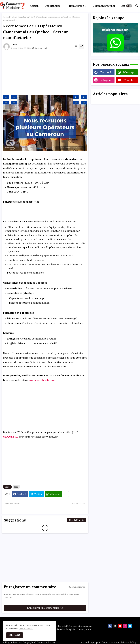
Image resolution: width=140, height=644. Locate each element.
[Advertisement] (45, 74)
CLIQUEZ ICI (11, 437)
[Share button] (66, 494)
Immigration (77, 6)
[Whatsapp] (53, 494)
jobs (14, 17)
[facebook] (110, 626)
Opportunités (53, 6)
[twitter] (115, 626)
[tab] (34, 6)
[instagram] (125, 626)
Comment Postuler (104, 6)
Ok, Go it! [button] (15, 635)
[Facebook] (20, 494)
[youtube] (120, 626)
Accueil (34, 6)
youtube (129, 80)
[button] (129, 6)
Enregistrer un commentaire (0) (45, 608)
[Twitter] (36, 494)
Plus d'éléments (77, 520)
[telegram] (130, 626)
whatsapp (129, 72)
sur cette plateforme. (42, 380)
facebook (106, 72)
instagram (106, 80)
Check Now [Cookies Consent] (25, 628)
